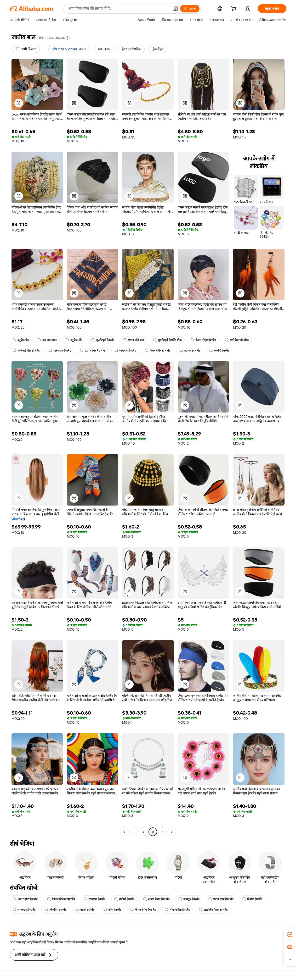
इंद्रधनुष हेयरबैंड (189, 899)
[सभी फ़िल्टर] (26, 49)
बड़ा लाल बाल (47, 340)
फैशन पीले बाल (134, 340)
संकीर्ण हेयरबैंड (219, 351)
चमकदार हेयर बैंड (24, 910)
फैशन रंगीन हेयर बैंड (158, 351)
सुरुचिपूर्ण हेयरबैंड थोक (167, 340)
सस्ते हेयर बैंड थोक (237, 340)
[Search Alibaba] (119, 9)
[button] (175, 9)
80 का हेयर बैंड (190, 351)
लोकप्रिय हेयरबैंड (55, 910)
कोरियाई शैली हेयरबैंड (26, 351)
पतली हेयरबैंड (85, 910)
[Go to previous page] (124, 832)
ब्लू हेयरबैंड (21, 340)
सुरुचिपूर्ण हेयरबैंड (103, 340)
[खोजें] (190, 9)
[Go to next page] (172, 832)
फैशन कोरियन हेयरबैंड (61, 899)
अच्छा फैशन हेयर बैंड (156, 899)
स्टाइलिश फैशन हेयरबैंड (213, 910)
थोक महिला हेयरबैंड (177, 910)
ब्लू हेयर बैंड (74, 340)
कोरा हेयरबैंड (112, 910)
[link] (290, 935)
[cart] (234, 9)
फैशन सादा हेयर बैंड (221, 899)
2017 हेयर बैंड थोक (93, 351)
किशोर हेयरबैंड (252, 899)
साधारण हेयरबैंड (125, 351)
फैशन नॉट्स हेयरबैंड (203, 340)
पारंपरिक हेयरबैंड (60, 351)
